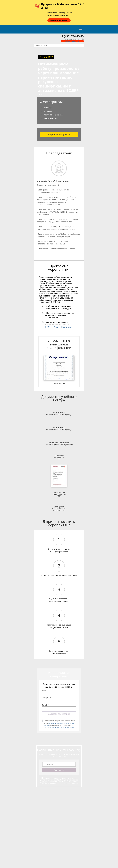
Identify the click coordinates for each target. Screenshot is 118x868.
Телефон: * (46, 698)
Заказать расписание (59, 714)
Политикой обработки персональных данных (59, 727)
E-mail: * (45, 705)
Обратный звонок (72, 41)
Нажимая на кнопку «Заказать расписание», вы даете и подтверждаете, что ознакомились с (60, 724)
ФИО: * (45, 691)
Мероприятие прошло (59, 134)
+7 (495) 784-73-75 (72, 36)
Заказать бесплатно (59, 20)
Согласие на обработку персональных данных (59, 781)
